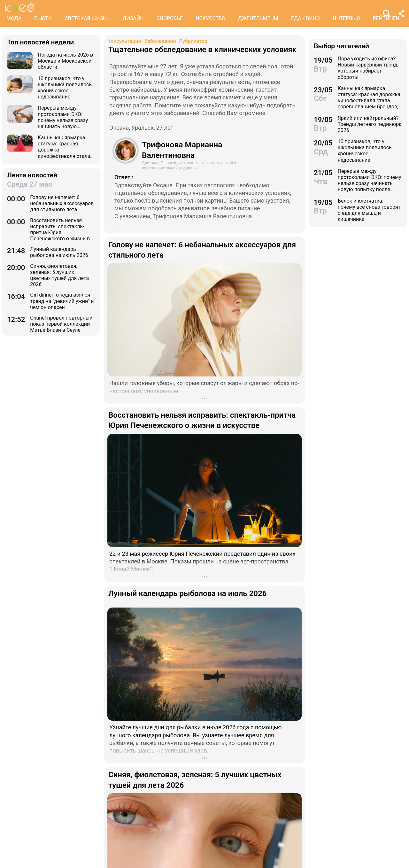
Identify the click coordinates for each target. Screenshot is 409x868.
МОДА (14, 18)
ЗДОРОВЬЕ (170, 18)
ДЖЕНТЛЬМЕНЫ (258, 18)
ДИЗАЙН (133, 18)
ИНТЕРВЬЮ (346, 18)
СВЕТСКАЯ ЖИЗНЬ (87, 18)
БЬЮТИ (43, 18)
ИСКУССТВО (210, 18)
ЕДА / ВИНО (305, 18)
